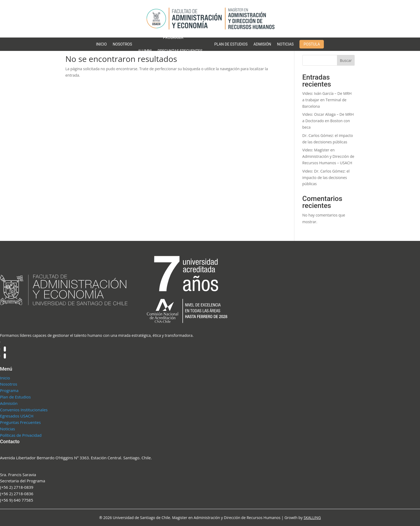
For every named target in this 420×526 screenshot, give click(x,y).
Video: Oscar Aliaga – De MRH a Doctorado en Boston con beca (328, 121)
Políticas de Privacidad (21, 435)
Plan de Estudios (231, 44)
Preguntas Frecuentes (180, 51)
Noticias (285, 44)
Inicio (102, 44)
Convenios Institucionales (24, 410)
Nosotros (122, 44)
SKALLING (312, 518)
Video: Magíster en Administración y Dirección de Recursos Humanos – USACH (328, 156)
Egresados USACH (17, 416)
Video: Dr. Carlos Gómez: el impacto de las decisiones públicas (326, 178)
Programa (173, 38)
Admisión (262, 44)
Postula (312, 44)
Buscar (346, 60)
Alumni (145, 51)
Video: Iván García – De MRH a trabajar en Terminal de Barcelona (327, 100)
